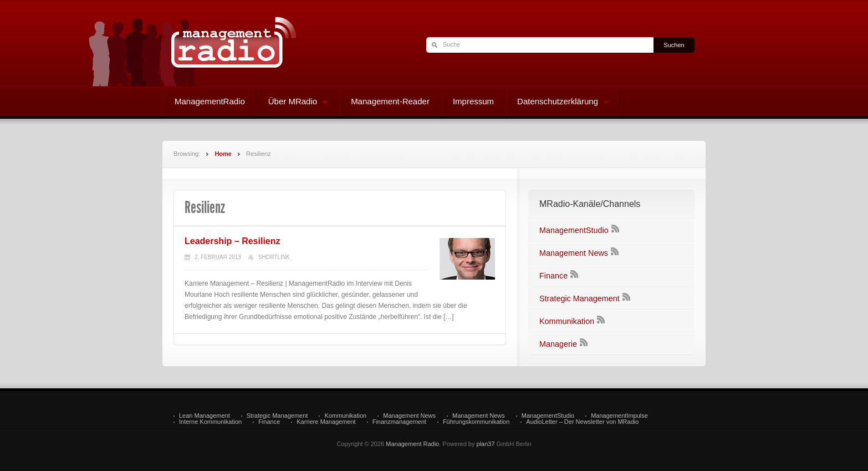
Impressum (473, 101)
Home (223, 154)
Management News (574, 253)
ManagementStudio (574, 230)
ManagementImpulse (619, 416)
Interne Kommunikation (210, 422)
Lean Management (205, 416)
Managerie (558, 344)
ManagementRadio (210, 101)
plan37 (486, 444)
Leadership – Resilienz (233, 241)
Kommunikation (567, 321)
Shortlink (274, 257)
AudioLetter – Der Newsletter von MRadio (582, 422)
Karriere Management (326, 422)
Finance (553, 276)
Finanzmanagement (399, 422)
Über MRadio (292, 103)
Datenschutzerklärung (557, 103)
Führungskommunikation (476, 422)
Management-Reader (390, 101)
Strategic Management (579, 298)
